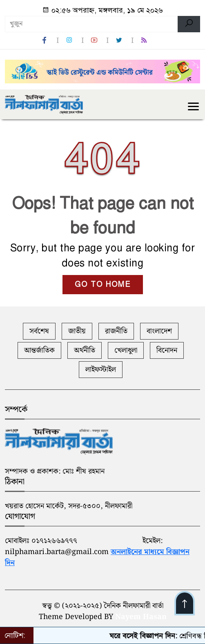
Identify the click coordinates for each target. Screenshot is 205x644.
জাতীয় (77, 331)
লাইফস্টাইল (101, 370)
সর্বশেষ (39, 331)
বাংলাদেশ (159, 331)
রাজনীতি (116, 331)
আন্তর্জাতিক (39, 350)
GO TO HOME (103, 284)
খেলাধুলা (126, 350)
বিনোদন (167, 350)
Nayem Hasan (141, 617)
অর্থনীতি (85, 350)
